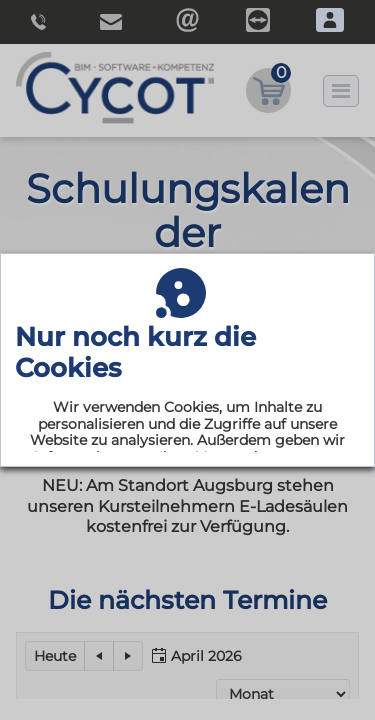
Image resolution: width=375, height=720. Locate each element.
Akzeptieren (188, 538)
